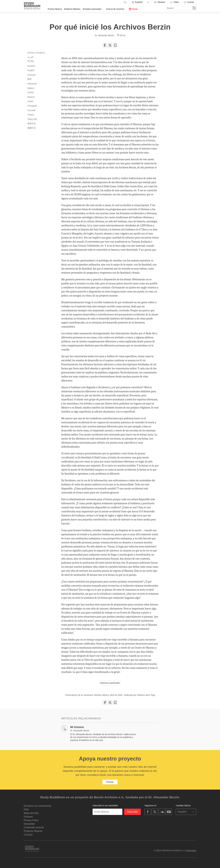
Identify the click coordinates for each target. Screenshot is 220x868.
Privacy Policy (31, 820)
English (31, 70)
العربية (30, 57)
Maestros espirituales (110, 683)
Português (32, 106)
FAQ (26, 809)
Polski (30, 101)
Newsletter (29, 824)
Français (32, 75)
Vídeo (174, 2)
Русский (31, 110)
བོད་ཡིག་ (31, 61)
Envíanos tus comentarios (38, 806)
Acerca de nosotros (115, 9)
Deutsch (31, 66)
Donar (133, 9)
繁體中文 (32, 128)
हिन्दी (29, 79)
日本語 (31, 92)
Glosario (159, 2)
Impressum (191, 850)
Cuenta (189, 2)
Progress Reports (33, 831)
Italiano (31, 88)
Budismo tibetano (72, 9)
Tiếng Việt (32, 119)
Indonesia (32, 84)
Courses (28, 835)
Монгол (31, 97)
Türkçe (31, 115)
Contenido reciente (34, 827)
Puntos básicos (55, 9)
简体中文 (32, 124)
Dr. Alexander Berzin (104, 35)
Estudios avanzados (92, 9)
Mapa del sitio (31, 813)
